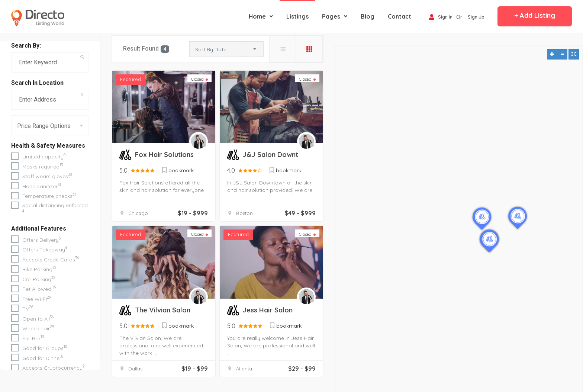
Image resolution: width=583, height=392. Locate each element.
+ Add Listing (535, 15)
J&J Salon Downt (270, 155)
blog (368, 16)
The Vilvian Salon (163, 310)
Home (261, 16)
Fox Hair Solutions (164, 155)
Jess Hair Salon (268, 310)
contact (400, 16)
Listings (297, 16)
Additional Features (39, 229)
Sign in (441, 17)
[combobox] (50, 125)
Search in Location (37, 83)
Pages (335, 16)
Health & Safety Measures (48, 146)
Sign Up (476, 17)
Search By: (26, 46)
